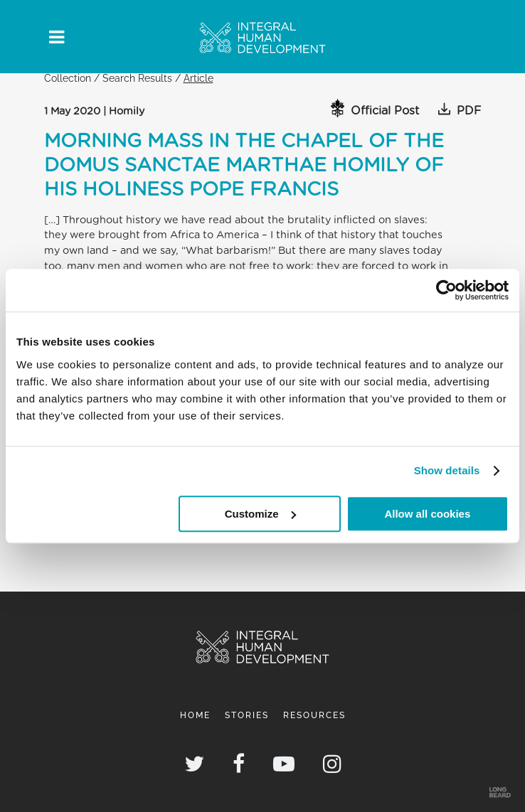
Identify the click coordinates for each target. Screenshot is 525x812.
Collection (68, 78)
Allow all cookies (427, 514)
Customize (260, 514)
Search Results (137, 78)
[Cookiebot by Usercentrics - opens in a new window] (446, 290)
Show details (447, 470)
